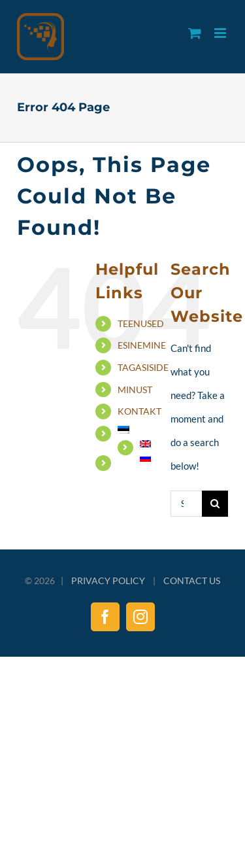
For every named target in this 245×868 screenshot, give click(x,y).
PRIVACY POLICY (108, 581)
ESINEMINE (142, 345)
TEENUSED (141, 323)
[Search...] (186, 504)
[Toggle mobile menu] (221, 33)
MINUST (135, 390)
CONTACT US (192, 581)
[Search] (215, 504)
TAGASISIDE (143, 367)
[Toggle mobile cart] (195, 33)
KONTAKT (139, 411)
